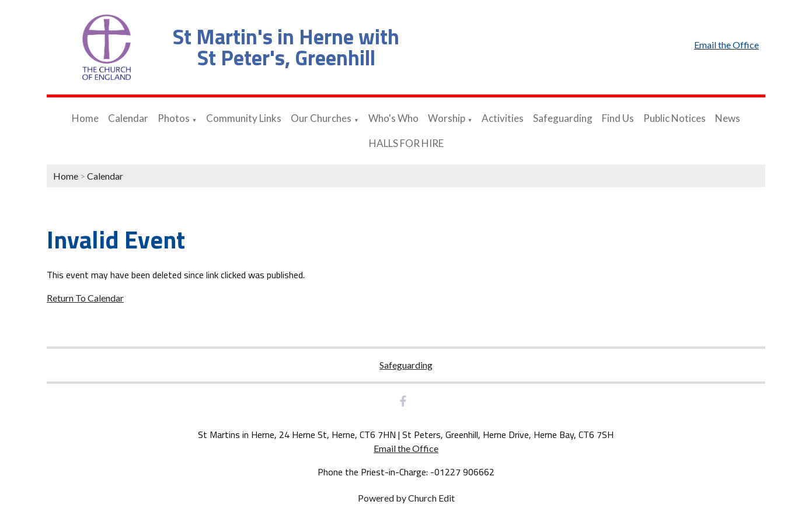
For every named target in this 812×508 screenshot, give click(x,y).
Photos (174, 118)
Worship (447, 118)
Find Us (618, 118)
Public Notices (675, 118)
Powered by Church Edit (406, 498)
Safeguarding (563, 118)
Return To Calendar (85, 298)
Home (85, 118)
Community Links (244, 118)
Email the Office (406, 448)
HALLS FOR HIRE (406, 143)
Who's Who (393, 118)
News (728, 118)
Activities (503, 118)
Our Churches (321, 118)
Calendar (128, 118)
